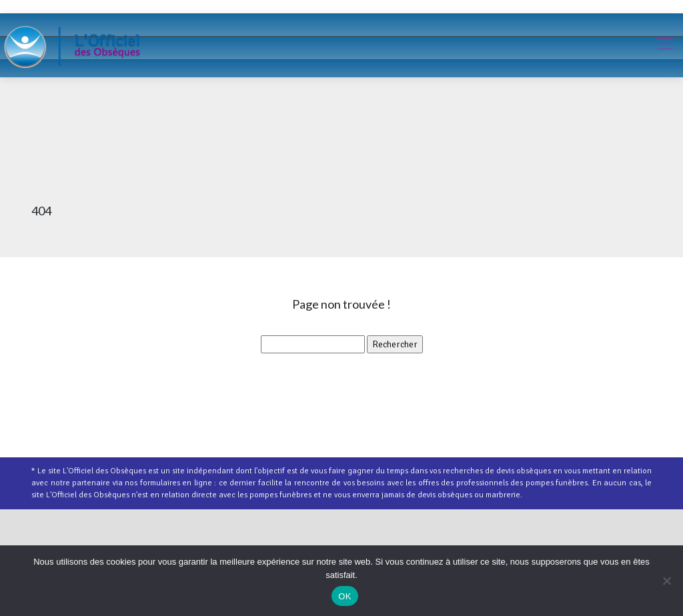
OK (345, 596)
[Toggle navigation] (664, 45)
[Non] (666, 581)
